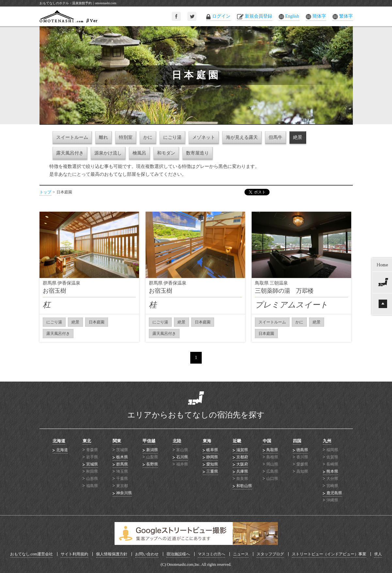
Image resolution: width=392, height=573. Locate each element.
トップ (45, 192)
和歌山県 (244, 486)
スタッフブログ (270, 554)
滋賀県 (242, 450)
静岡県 (212, 457)
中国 (267, 441)
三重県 (212, 471)
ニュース (241, 554)
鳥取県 (272, 450)
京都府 (242, 457)
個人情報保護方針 (112, 554)
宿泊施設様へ (178, 554)
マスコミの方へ (212, 554)
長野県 (152, 464)
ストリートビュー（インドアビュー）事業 (329, 554)
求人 (378, 554)
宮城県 (92, 464)
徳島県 (302, 450)
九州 (327, 441)
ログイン (221, 16)
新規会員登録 (259, 16)
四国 (297, 441)
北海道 (59, 441)
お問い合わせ (147, 554)
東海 (207, 441)
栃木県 (122, 457)
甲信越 (149, 441)
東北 (87, 441)
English (292, 16)
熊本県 (332, 471)
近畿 (237, 441)
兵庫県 (242, 471)
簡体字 (319, 16)
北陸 (177, 441)
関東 (117, 441)
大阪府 (242, 464)
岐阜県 (212, 450)
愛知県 (212, 464)
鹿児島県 (334, 493)
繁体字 (346, 16)
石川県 (182, 457)
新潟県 (152, 450)
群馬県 (122, 464)
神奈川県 (124, 493)
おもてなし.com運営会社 (32, 554)
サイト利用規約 (74, 554)
